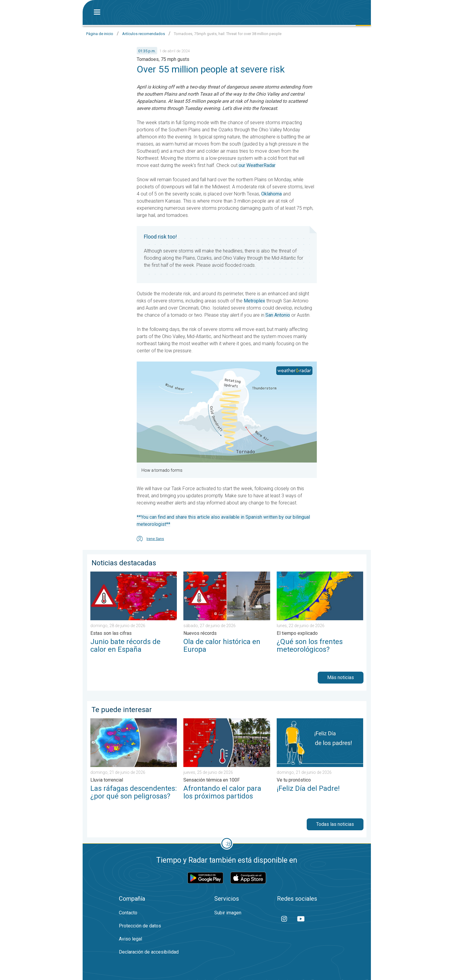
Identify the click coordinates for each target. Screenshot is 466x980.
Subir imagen (228, 913)
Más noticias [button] (341, 677)
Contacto (128, 913)
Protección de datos (140, 926)
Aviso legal (130, 939)
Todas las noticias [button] (335, 824)
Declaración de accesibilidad (149, 952)
